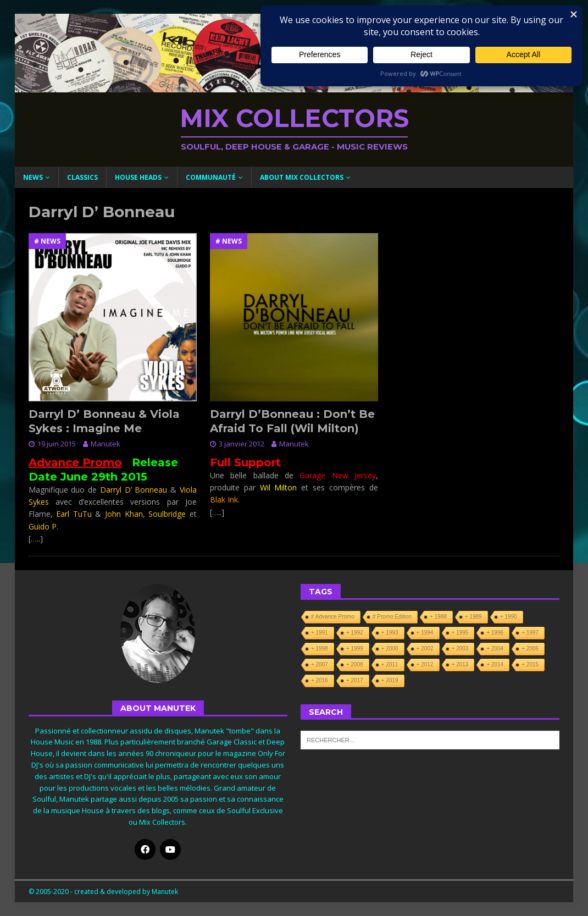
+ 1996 (495, 633)
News (33, 177)
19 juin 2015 (57, 444)
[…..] (36, 539)
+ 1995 (460, 633)
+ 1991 (320, 633)
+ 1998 (320, 649)
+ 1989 (473, 617)
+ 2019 (390, 680)
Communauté (211, 177)
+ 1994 (425, 633)
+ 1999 (355, 649)
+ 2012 (425, 664)
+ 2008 (355, 664)
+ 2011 (390, 664)
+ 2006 (530, 649)
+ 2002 (425, 649)
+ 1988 (438, 617)
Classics (82, 177)
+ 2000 (390, 649)
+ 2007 (320, 664)
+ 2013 (460, 664)
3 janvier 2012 (242, 444)
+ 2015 (530, 664)
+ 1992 (355, 633)
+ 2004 (495, 649)
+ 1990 (509, 617)
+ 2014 (495, 664)
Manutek (106, 444)
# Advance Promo (333, 617)
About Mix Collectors (302, 177)
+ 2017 (355, 680)
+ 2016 (320, 680)
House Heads (138, 177)
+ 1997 (530, 633)
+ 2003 (460, 649)
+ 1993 (390, 633)
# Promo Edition (392, 617)
